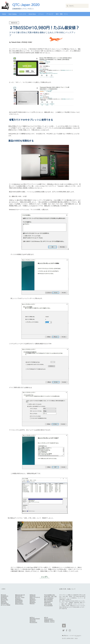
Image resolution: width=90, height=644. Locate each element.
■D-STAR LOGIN (20, 597)
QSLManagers (5, 604)
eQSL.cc (32, 617)
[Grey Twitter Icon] (63, 630)
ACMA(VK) (4, 597)
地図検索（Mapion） (50, 620)
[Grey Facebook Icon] (67, 630)
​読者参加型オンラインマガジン (23, 9)
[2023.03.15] (14, 23)
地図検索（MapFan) (50, 622)
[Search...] (77, 6)
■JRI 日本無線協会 (49, 598)
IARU (32, 597)
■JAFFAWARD (19, 600)
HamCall (4, 601)
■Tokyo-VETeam (19, 604)
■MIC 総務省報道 (49, 599)
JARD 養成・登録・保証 (51, 596)
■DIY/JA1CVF (19, 596)
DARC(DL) (33, 596)
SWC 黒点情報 (48, 604)
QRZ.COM (4, 602)
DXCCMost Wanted (35, 619)
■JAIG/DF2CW (19, 601)
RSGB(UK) (33, 602)
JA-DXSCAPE (34, 622)
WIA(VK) (32, 604)
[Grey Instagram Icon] (70, 630)
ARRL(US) (33, 595)
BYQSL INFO (5, 600)
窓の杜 (46, 617)
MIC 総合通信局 (49, 601)
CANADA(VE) (5, 596)
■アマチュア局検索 (6, 605)
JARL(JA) (33, 599)
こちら (77, 636)
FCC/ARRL (4, 599)
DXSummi (33, 621)
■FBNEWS (18, 599)
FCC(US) (4, 595)
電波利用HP (48, 603)
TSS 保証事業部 (49, 606)
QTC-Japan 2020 (26, 5)
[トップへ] (45, 577)
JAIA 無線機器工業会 (50, 595)
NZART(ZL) (33, 600)
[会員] (64, 626)
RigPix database (49, 619)
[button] (13, 14)
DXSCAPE (33, 620)
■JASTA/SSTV (19, 603)
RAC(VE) (33, 601)
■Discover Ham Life (20, 595)
